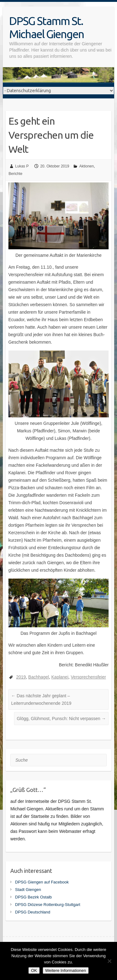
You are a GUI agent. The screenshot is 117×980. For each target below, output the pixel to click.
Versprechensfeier (88, 677)
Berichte (16, 174)
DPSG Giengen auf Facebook (42, 882)
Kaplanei (60, 677)
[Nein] (109, 961)
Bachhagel (39, 677)
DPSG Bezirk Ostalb (33, 897)
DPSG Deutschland (33, 912)
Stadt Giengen (28, 890)
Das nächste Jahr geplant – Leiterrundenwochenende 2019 (41, 699)
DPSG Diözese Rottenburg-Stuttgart (48, 905)
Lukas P (22, 166)
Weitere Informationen (66, 970)
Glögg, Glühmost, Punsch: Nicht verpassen (61, 719)
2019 (21, 677)
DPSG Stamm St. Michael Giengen (46, 27)
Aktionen (87, 166)
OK (34, 970)
